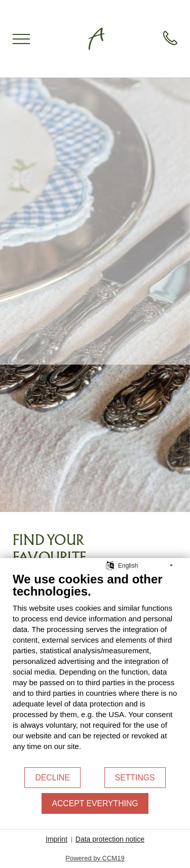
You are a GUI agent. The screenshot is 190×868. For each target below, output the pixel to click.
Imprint (56, 839)
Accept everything (95, 803)
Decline (52, 778)
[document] (95, 669)
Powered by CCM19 (95, 858)
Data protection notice (110, 839)
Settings (135, 778)
